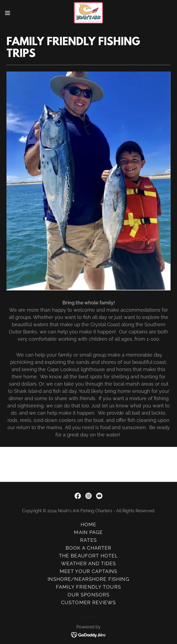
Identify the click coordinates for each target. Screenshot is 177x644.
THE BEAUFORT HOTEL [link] (89, 556)
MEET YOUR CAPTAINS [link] (89, 571)
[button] (15, 13)
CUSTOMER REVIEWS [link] (89, 602)
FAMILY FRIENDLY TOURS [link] (89, 587)
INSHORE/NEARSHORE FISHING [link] (88, 579)
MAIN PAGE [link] (88, 532)
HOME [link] (89, 524)
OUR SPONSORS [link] (89, 595)
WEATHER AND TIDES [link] (89, 563)
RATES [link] (89, 540)
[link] (88, 13)
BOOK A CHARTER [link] (89, 548)
